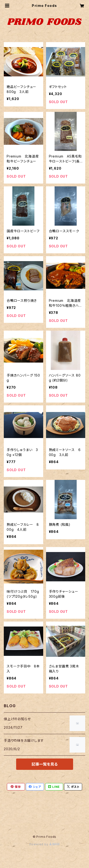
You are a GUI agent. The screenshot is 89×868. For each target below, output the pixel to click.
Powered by (45, 844)
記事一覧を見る (45, 764)
